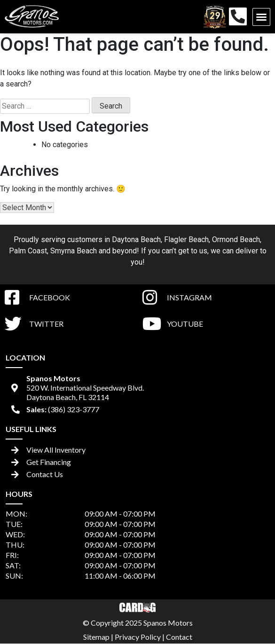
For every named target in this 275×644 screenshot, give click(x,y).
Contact (179, 637)
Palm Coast (28, 251)
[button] (261, 17)
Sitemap (96, 637)
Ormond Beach (236, 240)
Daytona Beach (136, 240)
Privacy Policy (138, 637)
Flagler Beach (186, 240)
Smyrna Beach (74, 251)
